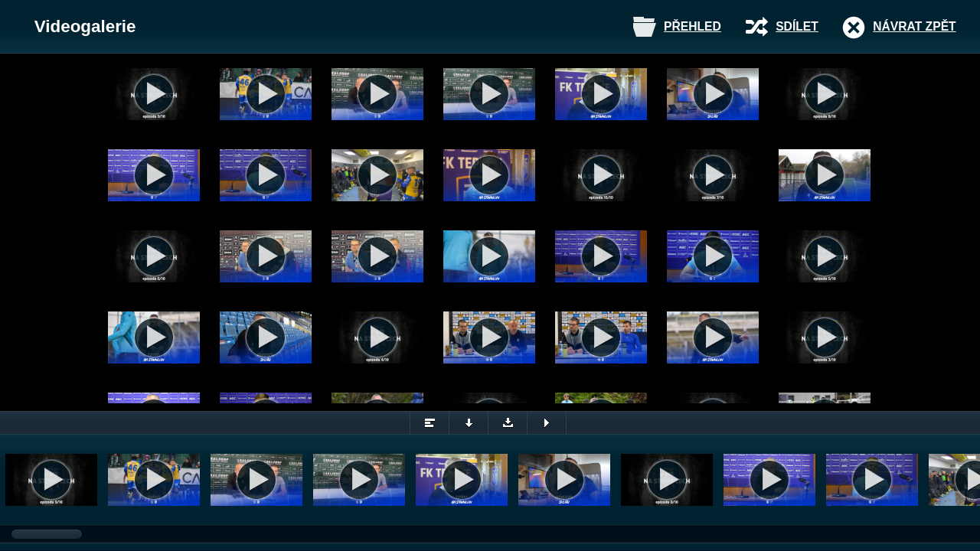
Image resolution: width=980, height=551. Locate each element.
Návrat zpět (914, 26)
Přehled (693, 26)
